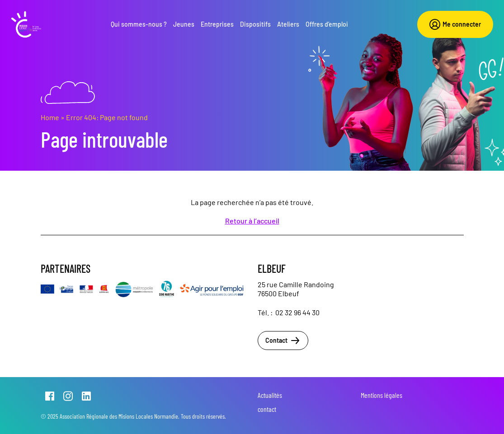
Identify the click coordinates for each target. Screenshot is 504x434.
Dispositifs (255, 24)
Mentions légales (382, 395)
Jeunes (184, 24)
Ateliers (288, 24)
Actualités (270, 395)
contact (267, 409)
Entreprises (217, 24)
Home (50, 117)
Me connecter (455, 24)
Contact (283, 341)
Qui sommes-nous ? (139, 24)
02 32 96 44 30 (297, 312)
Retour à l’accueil (252, 221)
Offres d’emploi (327, 24)
